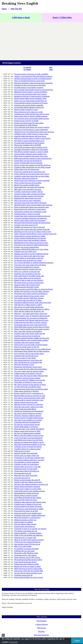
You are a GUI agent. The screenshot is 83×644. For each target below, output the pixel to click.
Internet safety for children (24, 473)
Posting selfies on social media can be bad (29, 238)
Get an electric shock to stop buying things (29, 323)
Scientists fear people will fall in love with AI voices (32, 110)
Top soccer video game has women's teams (29, 339)
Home (4, 9)
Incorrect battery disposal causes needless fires (30, 145)
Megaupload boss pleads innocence (27, 448)
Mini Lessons (41, 573)
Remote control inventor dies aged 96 (27, 436)
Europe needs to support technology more (29, 365)
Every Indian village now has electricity (28, 256)
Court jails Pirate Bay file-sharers (26, 509)
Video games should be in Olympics (26, 357)
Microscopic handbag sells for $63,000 (28, 137)
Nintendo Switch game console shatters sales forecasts (33, 191)
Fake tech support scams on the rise (27, 317)
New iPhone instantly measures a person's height (31, 143)
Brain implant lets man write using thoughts (29, 175)
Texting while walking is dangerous (26, 388)
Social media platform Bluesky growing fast (29, 104)
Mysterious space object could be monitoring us (31, 270)
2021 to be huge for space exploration (28, 187)
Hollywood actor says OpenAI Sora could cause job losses (34, 125)
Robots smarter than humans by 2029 (27, 392)
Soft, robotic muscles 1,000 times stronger (29, 274)
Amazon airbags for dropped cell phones (28, 459)
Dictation (41, 576)
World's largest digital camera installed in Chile (30, 96)
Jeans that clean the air (22, 434)
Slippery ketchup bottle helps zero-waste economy (32, 301)
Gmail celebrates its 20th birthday (26, 120)
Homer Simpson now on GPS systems (27, 505)
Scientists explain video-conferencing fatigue (30, 181)
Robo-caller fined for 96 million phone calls (29, 254)
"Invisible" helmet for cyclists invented (27, 408)
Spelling (42, 587)
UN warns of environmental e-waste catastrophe (31, 124)
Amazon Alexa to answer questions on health (30, 218)
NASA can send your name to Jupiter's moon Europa (32, 131)
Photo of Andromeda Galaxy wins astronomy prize (32, 193)
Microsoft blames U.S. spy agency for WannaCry (31, 292)
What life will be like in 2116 (24, 333)
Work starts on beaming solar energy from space (31, 147)
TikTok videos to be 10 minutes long (27, 159)
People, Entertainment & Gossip (42, 620)
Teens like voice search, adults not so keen (29, 371)
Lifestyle (41, 616)
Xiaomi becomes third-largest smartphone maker (31, 355)
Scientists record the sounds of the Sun (28, 248)
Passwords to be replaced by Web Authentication (31, 226)
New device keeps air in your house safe (28, 329)
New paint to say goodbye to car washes (28, 382)
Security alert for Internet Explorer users (28, 519)
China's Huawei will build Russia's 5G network (30, 220)
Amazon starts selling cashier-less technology (30, 205)
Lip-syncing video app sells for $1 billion (28, 276)
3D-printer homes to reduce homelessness (29, 260)
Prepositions (41, 591)
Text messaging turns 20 (23, 430)
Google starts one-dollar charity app (27, 414)
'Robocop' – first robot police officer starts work (31, 288)
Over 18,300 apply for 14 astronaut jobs (28, 331)
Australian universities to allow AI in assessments (31, 141)
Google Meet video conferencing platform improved (32, 201)
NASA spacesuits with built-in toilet (27, 264)
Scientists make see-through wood (26, 325)
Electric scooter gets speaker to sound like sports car (32, 155)
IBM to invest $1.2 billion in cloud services (29, 396)
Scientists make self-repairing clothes (27, 313)
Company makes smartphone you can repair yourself (32, 157)
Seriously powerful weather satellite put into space (32, 309)
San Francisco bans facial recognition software (30, 222)
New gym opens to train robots (25, 327)
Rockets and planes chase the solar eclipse (29, 118)
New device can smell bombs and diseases (29, 282)
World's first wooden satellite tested (27, 173)
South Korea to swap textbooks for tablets (29, 461)
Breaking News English (20, 3)
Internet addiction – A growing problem (28, 483)
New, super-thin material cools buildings (28, 303)
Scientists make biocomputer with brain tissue (30, 129)
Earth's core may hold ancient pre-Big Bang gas (30, 98)
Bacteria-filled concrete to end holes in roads (30, 361)
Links (47, 636)
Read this (14, 642)
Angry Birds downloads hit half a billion (28, 452)
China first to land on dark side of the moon (29, 236)
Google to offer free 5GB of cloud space (28, 438)
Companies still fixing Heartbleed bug (27, 384)
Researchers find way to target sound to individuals (32, 94)
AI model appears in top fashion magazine (29, 86)
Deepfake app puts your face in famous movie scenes (33, 214)
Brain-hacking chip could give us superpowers (30, 195)
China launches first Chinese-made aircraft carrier (31, 293)
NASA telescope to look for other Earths (28, 515)
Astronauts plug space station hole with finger (30, 244)
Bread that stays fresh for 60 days (26, 432)
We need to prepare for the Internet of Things (30, 351)
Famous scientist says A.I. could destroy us (29, 359)
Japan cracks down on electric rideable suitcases (31, 112)
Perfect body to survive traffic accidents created (31, 315)
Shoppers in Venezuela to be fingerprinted (29, 374)
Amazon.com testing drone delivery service (29, 402)
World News (41, 624)
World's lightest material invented (26, 450)
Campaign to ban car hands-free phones (28, 406)
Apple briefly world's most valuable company (30, 446)
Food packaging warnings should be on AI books (31, 100)
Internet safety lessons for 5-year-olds (27, 424)
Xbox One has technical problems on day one (30, 404)
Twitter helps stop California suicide (26, 511)
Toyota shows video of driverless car (27, 428)
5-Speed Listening (41, 569)
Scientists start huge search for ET (26, 209)
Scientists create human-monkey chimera (28, 179)
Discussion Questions (41, 580)
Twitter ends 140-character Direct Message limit (31, 343)
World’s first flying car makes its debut (28, 513)
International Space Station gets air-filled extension (32, 321)
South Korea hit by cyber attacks (25, 503)
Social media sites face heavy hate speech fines (31, 297)
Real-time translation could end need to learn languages (34, 82)
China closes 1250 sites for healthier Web (29, 517)
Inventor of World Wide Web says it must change (31, 230)
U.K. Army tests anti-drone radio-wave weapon (31, 92)
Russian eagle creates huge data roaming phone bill (32, 212)
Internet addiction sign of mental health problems (31, 311)
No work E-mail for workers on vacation (28, 376)
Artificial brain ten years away (24, 499)
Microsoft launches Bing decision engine (28, 507)
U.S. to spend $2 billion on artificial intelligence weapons (34, 242)
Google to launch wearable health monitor (29, 380)
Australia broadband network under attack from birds (33, 278)
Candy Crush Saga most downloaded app (28, 398)
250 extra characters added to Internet (28, 378)
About (37, 636)
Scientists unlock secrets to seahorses (27, 307)
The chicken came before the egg (26, 481)
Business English (41, 599)
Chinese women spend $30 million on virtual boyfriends (34, 266)
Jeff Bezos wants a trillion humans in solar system (31, 127)
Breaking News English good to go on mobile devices (33, 319)
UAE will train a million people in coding (28, 280)
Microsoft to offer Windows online (26, 501)
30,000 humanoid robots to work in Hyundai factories (33, 78)
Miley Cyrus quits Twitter (23, 495)
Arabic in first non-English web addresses (28, 485)
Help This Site (16, 9)
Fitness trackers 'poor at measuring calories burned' (32, 289)
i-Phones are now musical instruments (27, 491)
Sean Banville (51, 630)
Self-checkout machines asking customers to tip (31, 139)
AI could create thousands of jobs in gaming (29, 135)
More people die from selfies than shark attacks (31, 337)
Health (41, 609)
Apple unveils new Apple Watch (25, 372)
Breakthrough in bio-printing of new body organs (31, 224)
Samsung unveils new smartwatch (26, 412)
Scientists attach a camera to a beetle (27, 199)
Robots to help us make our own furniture (29, 258)
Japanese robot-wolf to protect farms (27, 262)
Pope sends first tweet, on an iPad (26, 463)
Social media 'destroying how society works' (29, 272)
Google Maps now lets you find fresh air (28, 151)
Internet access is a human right (25, 487)
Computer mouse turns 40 (23, 521)
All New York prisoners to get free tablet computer (32, 268)
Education (41, 602)
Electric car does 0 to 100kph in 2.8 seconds (30, 347)
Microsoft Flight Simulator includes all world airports (32, 206)
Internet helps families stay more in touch (29, 523)
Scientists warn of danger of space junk (28, 457)
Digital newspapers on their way (25, 471)
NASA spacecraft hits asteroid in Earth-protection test (33, 149)
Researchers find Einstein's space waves (28, 335)
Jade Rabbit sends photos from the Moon (28, 400)
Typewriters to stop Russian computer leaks (29, 416)
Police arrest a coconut (22, 410)
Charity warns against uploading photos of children (32, 284)
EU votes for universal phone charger (27, 386)
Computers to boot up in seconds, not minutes (30, 479)
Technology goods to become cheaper (27, 345)
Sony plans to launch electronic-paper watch (30, 363)
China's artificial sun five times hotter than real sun (32, 163)
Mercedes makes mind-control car (26, 167)
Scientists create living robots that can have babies (32, 165)
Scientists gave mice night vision (25, 232)
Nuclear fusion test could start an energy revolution (32, 169)
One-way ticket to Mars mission (25, 475)
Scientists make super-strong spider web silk (30, 305)
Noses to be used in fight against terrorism (29, 489)
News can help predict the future (26, 453)
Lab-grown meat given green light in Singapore (30, 189)
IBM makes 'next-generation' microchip (28, 177)
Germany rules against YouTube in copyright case (31, 440)
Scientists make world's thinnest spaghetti (29, 102)
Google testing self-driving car (25, 477)
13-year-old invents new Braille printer (28, 353)
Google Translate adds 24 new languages (28, 153)
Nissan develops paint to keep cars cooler (29, 108)
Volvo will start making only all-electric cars (29, 285)
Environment (41, 606)
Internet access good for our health (26, 116)
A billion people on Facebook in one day (28, 341)
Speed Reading (42, 566)
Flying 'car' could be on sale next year (27, 250)
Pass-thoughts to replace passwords (27, 420)
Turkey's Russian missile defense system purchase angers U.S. (35, 216)
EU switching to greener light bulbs (26, 497)
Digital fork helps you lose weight (26, 426)
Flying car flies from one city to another (28, 171)
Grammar (41, 584)
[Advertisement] (41, 40)
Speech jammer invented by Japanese (27, 442)
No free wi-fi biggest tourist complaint (27, 394)
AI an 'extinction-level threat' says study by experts (32, 122)
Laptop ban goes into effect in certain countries (31, 295)
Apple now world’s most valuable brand (28, 465)
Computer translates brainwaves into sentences (31, 203)
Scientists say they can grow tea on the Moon (30, 84)
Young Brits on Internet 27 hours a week (28, 349)
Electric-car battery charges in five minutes (29, 183)
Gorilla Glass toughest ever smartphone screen (30, 197)
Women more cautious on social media (28, 444)
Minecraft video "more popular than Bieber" (29, 390)
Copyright (31, 630)
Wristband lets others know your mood (28, 185)
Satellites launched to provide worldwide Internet (31, 234)
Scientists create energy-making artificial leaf (30, 467)
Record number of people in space (26, 106)
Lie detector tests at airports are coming (28, 240)
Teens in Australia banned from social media (29, 80)
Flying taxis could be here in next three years (30, 161)
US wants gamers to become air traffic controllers (31, 74)
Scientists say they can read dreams (26, 422)
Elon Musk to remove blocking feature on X (29, 133)
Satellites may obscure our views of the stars (30, 210)
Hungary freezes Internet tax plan (26, 367)
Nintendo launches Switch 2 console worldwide (31, 90)
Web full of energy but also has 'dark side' (29, 369)
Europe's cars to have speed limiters (27, 228)
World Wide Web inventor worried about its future (32, 299)
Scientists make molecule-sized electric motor (30, 456)
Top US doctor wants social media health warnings (32, 114)
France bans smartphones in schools (27, 246)
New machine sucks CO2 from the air (27, 493)
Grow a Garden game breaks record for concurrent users (34, 88)
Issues (42, 613)
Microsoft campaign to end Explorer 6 (27, 469)
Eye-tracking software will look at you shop (29, 418)
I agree (77, 641)
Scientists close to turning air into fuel (27, 252)
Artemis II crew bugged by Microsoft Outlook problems (33, 76)
